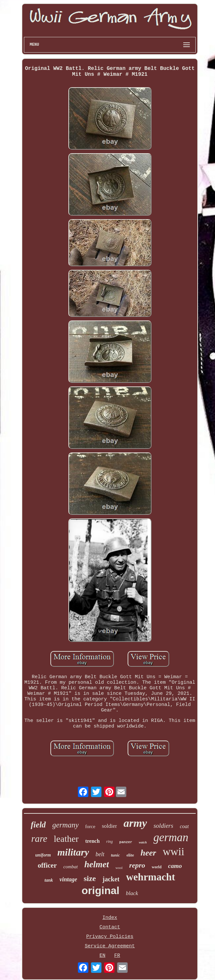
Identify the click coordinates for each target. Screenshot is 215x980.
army (135, 823)
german (171, 837)
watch (143, 842)
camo (175, 866)
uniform (43, 855)
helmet (97, 864)
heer (149, 853)
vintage (68, 879)
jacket (111, 879)
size (90, 878)
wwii (173, 852)
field (38, 825)
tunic (115, 855)
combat (71, 867)
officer (47, 865)
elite (130, 855)
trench (92, 841)
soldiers (163, 826)
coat (184, 826)
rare (39, 839)
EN (102, 956)
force (90, 826)
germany (65, 825)
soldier (109, 826)
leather (66, 839)
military (73, 852)
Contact (110, 927)
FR (117, 956)
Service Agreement (110, 946)
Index (110, 918)
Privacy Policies (110, 937)
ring (110, 841)
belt (100, 854)
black (132, 893)
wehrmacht (151, 877)
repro (137, 865)
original (100, 890)
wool (119, 868)
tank (49, 880)
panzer (126, 842)
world (157, 867)
